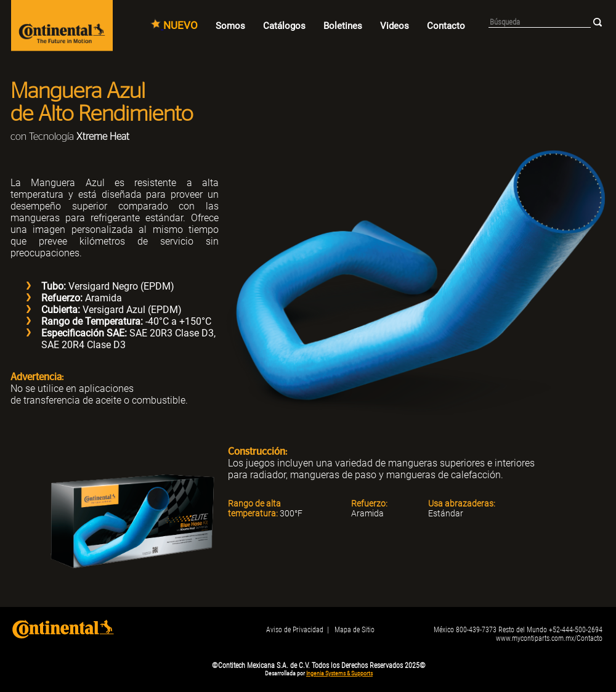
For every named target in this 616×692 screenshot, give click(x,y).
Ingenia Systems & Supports (339, 673)
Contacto (446, 26)
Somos (230, 26)
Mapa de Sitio (355, 630)
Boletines (343, 26)
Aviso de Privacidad (295, 630)
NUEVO (180, 25)
